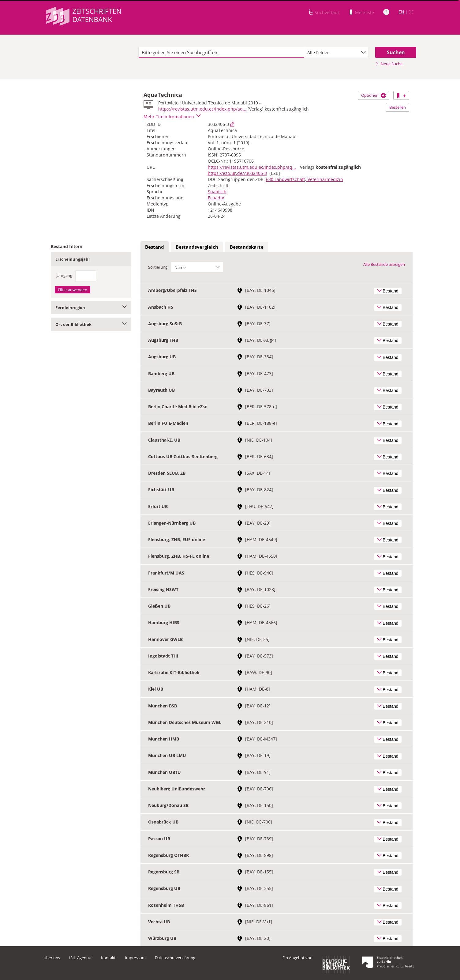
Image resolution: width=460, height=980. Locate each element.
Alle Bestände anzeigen (384, 264)
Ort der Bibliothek (91, 324)
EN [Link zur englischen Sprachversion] (401, 12)
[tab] (155, 247)
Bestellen (398, 107)
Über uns (52, 958)
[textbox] (221, 52)
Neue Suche (389, 64)
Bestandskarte (247, 247)
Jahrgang (64, 275)
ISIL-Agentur (80, 958)
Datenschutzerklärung (175, 958)
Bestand (155, 247)
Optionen (374, 95)
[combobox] (336, 52)
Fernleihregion (91, 307)
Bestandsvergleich (197, 247)
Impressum (135, 958)
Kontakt (108, 958)
